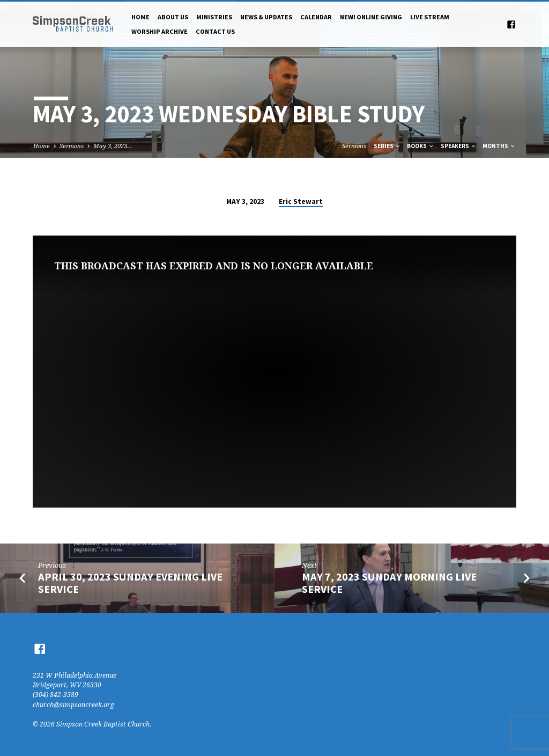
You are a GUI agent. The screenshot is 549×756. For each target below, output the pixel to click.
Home (140, 17)
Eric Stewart (301, 201)
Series (387, 146)
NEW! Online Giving (371, 17)
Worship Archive (159, 31)
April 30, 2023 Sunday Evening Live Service (130, 583)
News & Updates (266, 17)
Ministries (214, 17)
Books (421, 146)
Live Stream (430, 17)
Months (499, 146)
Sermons (72, 146)
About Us (173, 17)
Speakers (459, 146)
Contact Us (215, 31)
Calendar (316, 17)
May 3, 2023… (113, 146)
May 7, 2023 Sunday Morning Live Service (389, 583)
